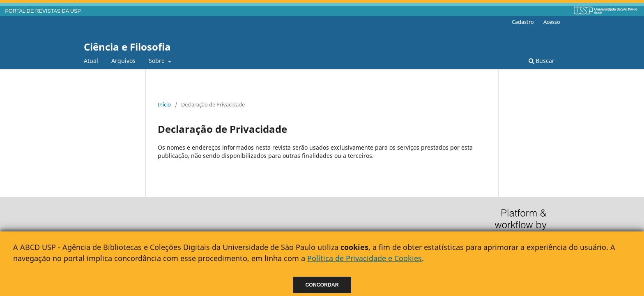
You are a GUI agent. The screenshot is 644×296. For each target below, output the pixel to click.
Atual (91, 61)
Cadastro (523, 22)
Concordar (322, 285)
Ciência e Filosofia (127, 47)
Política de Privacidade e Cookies (365, 258)
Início (164, 104)
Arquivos (123, 61)
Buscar (542, 61)
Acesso (552, 22)
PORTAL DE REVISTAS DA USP (43, 11)
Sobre (158, 61)
